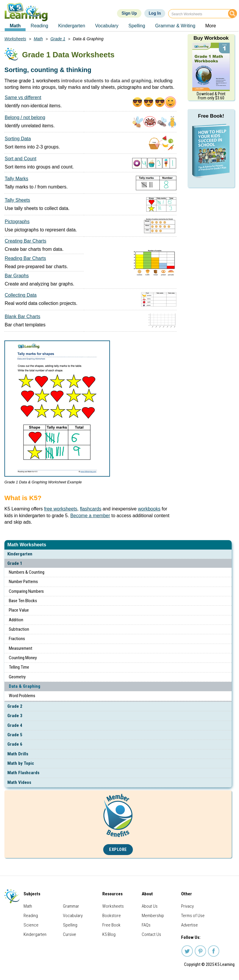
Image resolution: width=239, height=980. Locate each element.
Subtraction (19, 629)
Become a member (90, 516)
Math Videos (19, 782)
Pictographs (17, 222)
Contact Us (151, 934)
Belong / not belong (25, 117)
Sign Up (129, 13)
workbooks (149, 509)
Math (38, 39)
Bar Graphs (17, 276)
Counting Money (23, 658)
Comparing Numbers (26, 591)
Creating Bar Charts (25, 241)
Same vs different (23, 97)
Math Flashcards (23, 773)
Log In (155, 13)
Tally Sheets (17, 200)
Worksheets (15, 39)
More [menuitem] (210, 26)
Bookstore (112, 916)
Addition (16, 620)
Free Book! (211, 116)
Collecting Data (21, 295)
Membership (153, 916)
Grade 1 (15, 563)
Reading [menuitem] (39, 26)
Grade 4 (15, 725)
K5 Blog (109, 934)
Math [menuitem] (15, 26)
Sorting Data (18, 139)
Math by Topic (21, 763)
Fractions (17, 639)
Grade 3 (15, 716)
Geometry (17, 677)
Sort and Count (21, 159)
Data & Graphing (25, 686)
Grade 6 (15, 744)
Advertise (189, 925)
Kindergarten (20, 554)
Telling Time (19, 667)
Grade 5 (15, 735)
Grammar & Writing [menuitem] (175, 26)
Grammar (71, 906)
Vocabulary (73, 916)
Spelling (70, 925)
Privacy (187, 906)
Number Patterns (23, 582)
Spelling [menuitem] (137, 26)
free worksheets (61, 509)
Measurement (21, 648)
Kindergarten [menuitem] (72, 26)
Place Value (19, 610)
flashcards (91, 509)
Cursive (70, 934)
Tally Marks (16, 179)
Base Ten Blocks (23, 601)
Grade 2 (15, 706)
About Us (150, 906)
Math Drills (18, 754)
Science (31, 925)
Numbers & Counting (27, 572)
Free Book (111, 925)
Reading (31, 916)
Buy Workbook (211, 38)
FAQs (146, 925)
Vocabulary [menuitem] (107, 26)
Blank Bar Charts (22, 317)
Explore (118, 850)
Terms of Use (193, 916)
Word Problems (22, 696)
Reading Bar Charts (25, 258)
